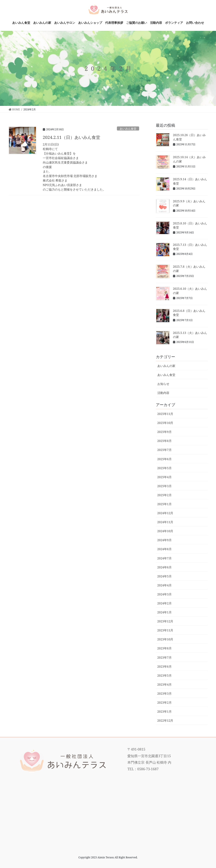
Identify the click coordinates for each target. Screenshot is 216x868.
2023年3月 (165, 693)
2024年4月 (165, 585)
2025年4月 (165, 477)
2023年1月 (165, 711)
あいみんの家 (166, 366)
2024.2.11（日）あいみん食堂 (72, 137)
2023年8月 (165, 648)
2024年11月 (165, 522)
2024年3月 (165, 594)
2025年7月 (165, 450)
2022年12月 (165, 720)
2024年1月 (165, 612)
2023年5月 (165, 675)
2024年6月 (165, 567)
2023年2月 (165, 702)
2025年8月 (165, 441)
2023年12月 (165, 621)
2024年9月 (165, 540)
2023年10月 (165, 639)
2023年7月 (165, 657)
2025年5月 (165, 468)
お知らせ (163, 384)
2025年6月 (165, 459)
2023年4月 (165, 684)
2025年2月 (165, 495)
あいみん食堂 (128, 129)
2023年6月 (165, 666)
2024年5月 (165, 576)
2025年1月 (165, 504)
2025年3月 (165, 486)
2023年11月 (165, 630)
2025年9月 (165, 432)
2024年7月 (165, 558)
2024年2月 (165, 603)
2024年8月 (165, 549)
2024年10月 (165, 531)
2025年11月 (165, 414)
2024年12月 (165, 513)
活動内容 (163, 393)
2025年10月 (165, 423)
